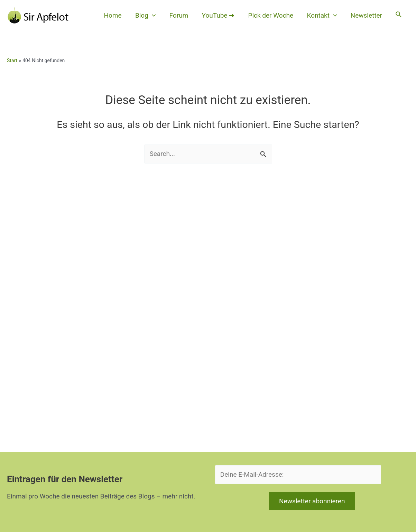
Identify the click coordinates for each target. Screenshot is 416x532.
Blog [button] (148, 16)
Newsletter (367, 15)
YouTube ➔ (220, 15)
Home (116, 15)
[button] (155, 16)
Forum (181, 15)
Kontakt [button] (323, 16)
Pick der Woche (272, 15)
